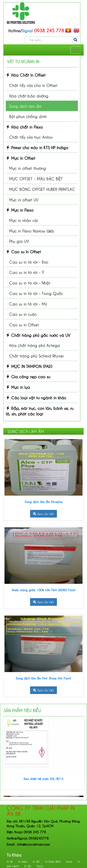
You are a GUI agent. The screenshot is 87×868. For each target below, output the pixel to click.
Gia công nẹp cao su (28, 376)
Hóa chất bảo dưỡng (29, 96)
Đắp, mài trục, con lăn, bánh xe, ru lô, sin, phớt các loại (40, 411)
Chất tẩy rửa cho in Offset (33, 85)
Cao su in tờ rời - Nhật (30, 283)
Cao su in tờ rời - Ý (27, 272)
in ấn (36, 861)
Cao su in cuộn (23, 314)
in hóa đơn (53, 861)
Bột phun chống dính (28, 116)
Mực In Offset (21, 158)
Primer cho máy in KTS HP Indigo (37, 147)
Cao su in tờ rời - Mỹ (28, 304)
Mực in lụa (18, 387)
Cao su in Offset (24, 324)
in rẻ (10, 861)
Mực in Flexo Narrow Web (32, 231)
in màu (23, 861)
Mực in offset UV (24, 199)
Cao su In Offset (23, 251)
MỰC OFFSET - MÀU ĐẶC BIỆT (36, 178)
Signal (22, 838)
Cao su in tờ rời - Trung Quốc (36, 293)
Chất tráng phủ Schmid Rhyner (36, 356)
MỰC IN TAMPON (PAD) (29, 366)
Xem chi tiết (43, 514)
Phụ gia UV (19, 241)
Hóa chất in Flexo (24, 127)
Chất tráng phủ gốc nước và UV (38, 335)
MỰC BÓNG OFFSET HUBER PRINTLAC (42, 189)
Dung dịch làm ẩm (25, 106)
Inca (40, 866)
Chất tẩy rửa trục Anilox (31, 137)
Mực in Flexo (20, 210)
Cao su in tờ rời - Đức (29, 262)
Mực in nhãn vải (24, 220)
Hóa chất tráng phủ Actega (35, 345)
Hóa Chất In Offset (26, 75)
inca (69, 861)
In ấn (28, 866)
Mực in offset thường (28, 168)
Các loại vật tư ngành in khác (36, 397)
